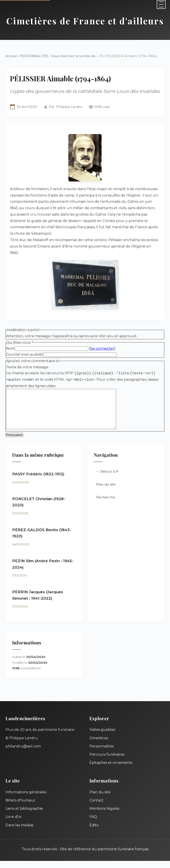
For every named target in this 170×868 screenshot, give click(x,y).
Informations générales (26, 799)
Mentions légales (104, 816)
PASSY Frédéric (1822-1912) (38, 481)
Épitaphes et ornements (111, 770)
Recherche (106, 504)
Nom (10, 348)
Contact (97, 807)
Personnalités (101, 753)
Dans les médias (19, 832)
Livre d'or (14, 824)
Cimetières (99, 745)
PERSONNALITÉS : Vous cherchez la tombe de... (59, 56)
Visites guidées (102, 737)
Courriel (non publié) (25, 354)
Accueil (11, 56)
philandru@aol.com (23, 753)
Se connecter (102, 348)
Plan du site (106, 491)
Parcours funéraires (107, 762)
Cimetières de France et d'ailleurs (85, 21)
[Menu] (161, 4)
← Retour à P (107, 479)
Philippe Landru (69, 107)
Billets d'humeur (20, 807)
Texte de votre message (27, 367)
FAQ (93, 824)
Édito (94, 832)
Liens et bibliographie (24, 816)
